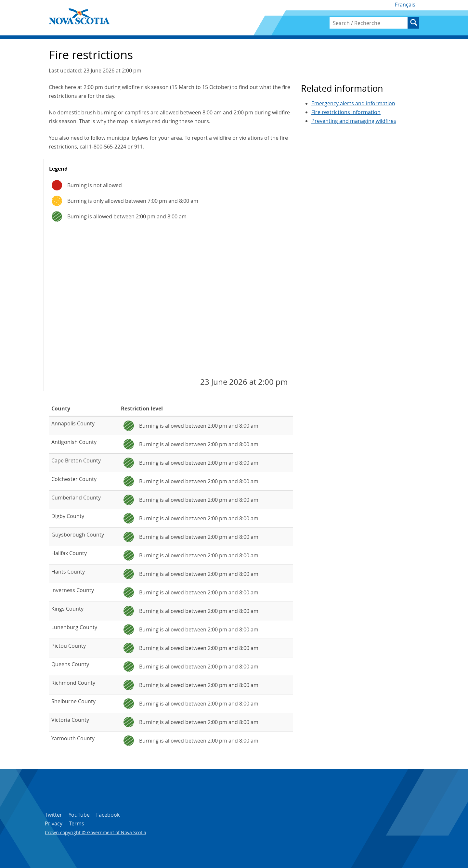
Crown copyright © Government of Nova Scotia (96, 832)
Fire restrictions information (346, 112)
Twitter (53, 815)
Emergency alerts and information (353, 103)
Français (405, 5)
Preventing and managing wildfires (354, 121)
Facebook (108, 815)
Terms (77, 823)
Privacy (54, 823)
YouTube (79, 815)
